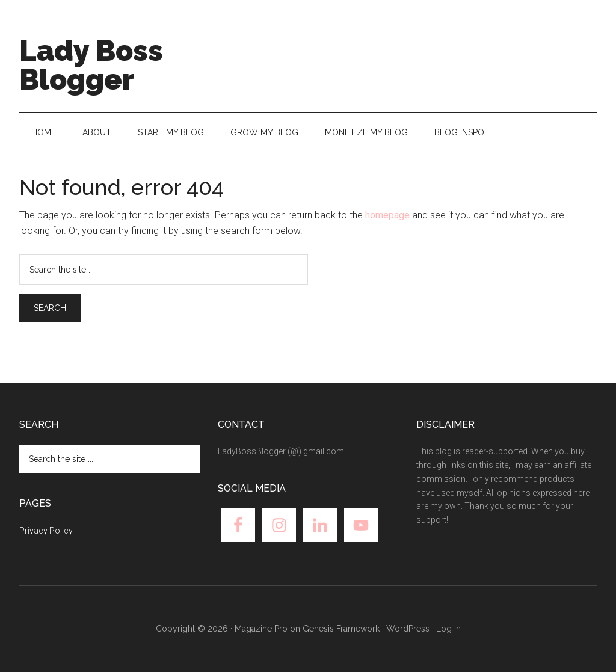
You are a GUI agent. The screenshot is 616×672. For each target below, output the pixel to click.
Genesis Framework (341, 629)
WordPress (408, 629)
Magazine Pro (261, 629)
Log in (448, 629)
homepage (387, 215)
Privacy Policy (46, 531)
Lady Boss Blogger (91, 65)
